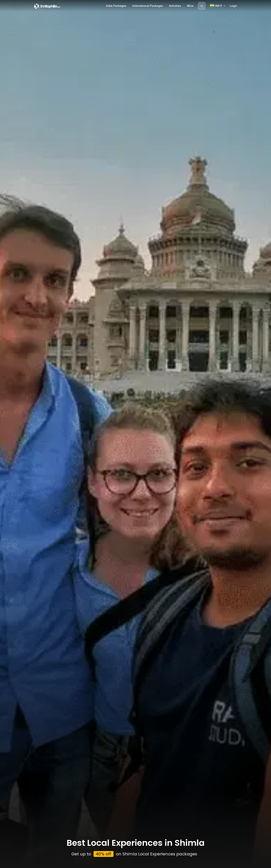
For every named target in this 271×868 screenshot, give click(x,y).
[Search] (202, 6)
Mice (190, 6)
